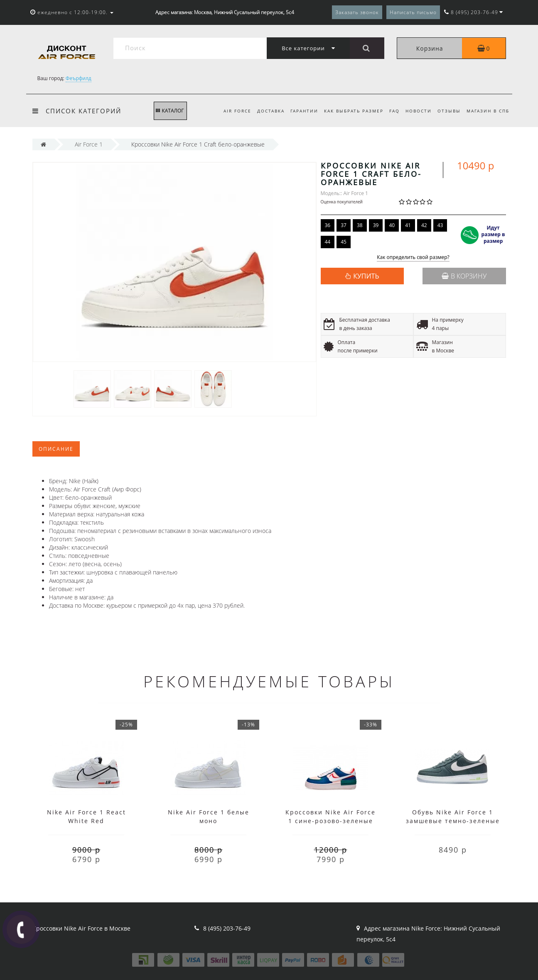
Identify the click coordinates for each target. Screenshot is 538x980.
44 (328, 242)
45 (344, 242)
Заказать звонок (357, 12)
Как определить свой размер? (413, 258)
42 (424, 225)
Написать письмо (413, 12)
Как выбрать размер (348, 111)
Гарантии (298, 111)
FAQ (390, 111)
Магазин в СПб (488, 111)
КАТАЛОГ (170, 111)
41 (408, 225)
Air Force (228, 111)
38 (360, 225)
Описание (56, 449)
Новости (416, 111)
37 (344, 225)
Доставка (263, 111)
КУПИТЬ (366, 276)
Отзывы (447, 111)
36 (328, 225)
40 (392, 225)
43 (440, 225)
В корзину (464, 276)
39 (376, 225)
